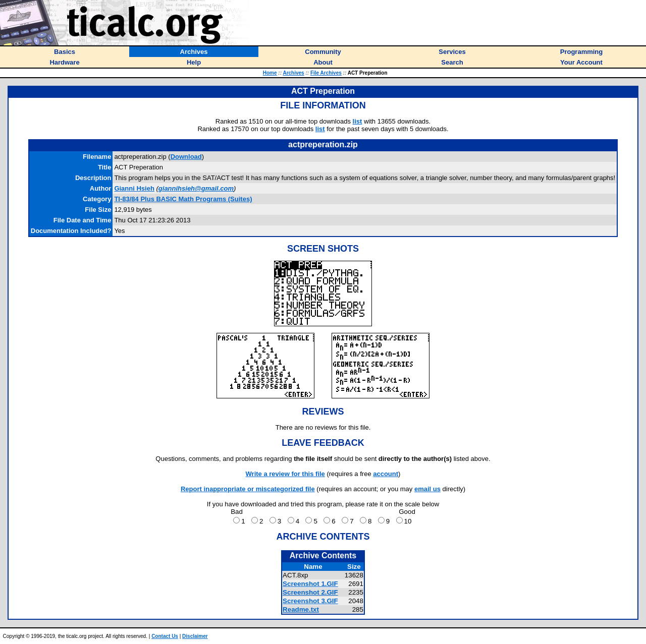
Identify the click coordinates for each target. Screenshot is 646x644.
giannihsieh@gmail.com (196, 188)
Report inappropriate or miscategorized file (248, 489)
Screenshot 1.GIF (310, 584)
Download (186, 157)
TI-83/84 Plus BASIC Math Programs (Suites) (183, 199)
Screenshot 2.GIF (310, 592)
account (386, 474)
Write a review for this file (285, 474)
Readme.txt (301, 609)
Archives (293, 73)
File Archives (326, 73)
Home (270, 73)
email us (427, 489)
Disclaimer (195, 636)
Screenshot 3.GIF (310, 601)
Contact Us (165, 636)
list (358, 121)
